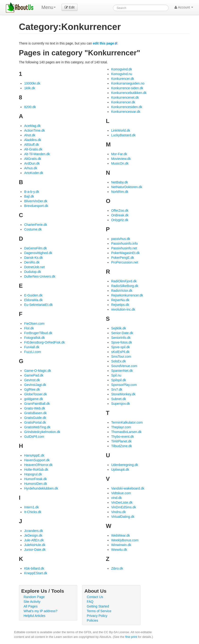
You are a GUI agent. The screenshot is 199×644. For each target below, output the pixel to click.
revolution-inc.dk (123, 309)
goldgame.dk (33, 399)
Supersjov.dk (120, 404)
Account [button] (184, 7)
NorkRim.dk (120, 192)
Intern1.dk (31, 507)
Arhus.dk (31, 168)
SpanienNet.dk (122, 371)
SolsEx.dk (118, 361)
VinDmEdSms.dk (124, 507)
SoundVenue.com (124, 366)
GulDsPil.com (34, 437)
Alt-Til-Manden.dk (37, 154)
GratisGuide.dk (35, 418)
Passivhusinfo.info (124, 243)
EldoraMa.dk (33, 300)
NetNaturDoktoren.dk (127, 187)
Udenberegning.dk (124, 465)
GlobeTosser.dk (35, 394)
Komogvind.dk (122, 69)
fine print (131, 637)
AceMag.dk (32, 126)
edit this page (104, 43)
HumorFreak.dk (35, 479)
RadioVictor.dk (122, 291)
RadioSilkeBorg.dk (125, 286)
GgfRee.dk (32, 389)
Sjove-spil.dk (120, 347)
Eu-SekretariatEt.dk (38, 305)
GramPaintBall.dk (37, 404)
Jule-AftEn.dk (34, 540)
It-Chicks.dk (33, 512)
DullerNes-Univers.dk (40, 276)
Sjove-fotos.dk (122, 342)
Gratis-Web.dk (35, 408)
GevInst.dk (32, 380)
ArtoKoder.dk (34, 173)
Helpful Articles (35, 616)
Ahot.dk (30, 135)
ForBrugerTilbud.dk (38, 333)
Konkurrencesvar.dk (126, 112)
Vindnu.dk (118, 512)
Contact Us (95, 597)
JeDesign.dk (33, 535)
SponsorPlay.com (124, 385)
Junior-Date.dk (35, 550)
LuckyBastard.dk (123, 135)
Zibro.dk (117, 568)
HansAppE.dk (34, 455)
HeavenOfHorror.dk (38, 465)
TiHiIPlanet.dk (121, 441)
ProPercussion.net (124, 262)
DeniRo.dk (32, 262)
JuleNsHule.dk (35, 545)
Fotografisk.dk (34, 338)
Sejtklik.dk (118, 328)
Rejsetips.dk (120, 305)
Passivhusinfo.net (124, 248)
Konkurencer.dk (122, 79)
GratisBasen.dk (35, 413)
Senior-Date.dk (122, 333)
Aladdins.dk (33, 140)
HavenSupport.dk (37, 460)
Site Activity (32, 602)
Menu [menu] (49, 7)
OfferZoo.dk (120, 211)
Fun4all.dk (32, 347)
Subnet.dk (118, 399)
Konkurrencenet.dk (125, 97)
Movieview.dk (121, 159)
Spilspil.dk (118, 380)
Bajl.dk (29, 196)
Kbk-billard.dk (34, 568)
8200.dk (30, 107)
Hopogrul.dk (33, 474)
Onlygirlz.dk (120, 220)
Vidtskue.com (121, 493)
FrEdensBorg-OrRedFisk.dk (44, 342)
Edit (70, 7)
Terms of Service (99, 611)
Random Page (34, 597)
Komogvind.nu (122, 74)
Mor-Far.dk (119, 154)
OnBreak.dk (120, 215)
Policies (92, 620)
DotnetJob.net (34, 267)
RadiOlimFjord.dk (124, 281)
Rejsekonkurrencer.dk (127, 295)
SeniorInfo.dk (121, 338)
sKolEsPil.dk (120, 352)
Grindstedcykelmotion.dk (42, 432)
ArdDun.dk (32, 163)
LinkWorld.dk (121, 130)
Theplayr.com (121, 427)
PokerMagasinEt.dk (125, 253)
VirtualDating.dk (123, 517)
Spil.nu (116, 375)
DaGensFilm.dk (35, 248)
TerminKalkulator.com (127, 422)
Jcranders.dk (33, 531)
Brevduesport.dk (36, 206)
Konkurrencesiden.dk (127, 107)
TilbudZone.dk (121, 446)
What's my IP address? (40, 611)
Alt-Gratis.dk (33, 149)
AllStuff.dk (31, 145)
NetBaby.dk (119, 182)
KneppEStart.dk (36, 573)
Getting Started (98, 606)
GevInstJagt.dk (35, 385)
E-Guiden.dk (33, 295)
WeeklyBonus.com (125, 540)
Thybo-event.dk (122, 437)
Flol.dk (29, 328)
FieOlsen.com (34, 324)
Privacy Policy (97, 616)
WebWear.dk (120, 535)
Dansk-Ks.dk (33, 258)
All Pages (31, 606)
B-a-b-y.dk (32, 192)
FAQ (90, 602)
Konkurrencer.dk (123, 102)
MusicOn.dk (120, 163)
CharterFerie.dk (35, 225)
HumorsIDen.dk (35, 484)
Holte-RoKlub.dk (36, 470)
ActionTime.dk (34, 130)
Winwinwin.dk (121, 545)
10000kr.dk (32, 83)
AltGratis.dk (33, 159)
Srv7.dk (117, 389)
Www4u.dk (119, 550)
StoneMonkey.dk (123, 394)
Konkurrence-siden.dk (127, 88)
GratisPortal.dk (35, 422)
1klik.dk (30, 88)
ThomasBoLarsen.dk (126, 432)
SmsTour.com (121, 356)
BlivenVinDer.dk (36, 201)
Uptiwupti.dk (120, 470)
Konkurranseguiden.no (128, 83)
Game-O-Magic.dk (37, 371)
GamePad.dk (34, 375)
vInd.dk (116, 498)
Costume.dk (33, 229)
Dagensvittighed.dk (38, 253)
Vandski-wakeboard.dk (128, 488)
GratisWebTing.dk (37, 427)
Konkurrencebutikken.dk (129, 93)
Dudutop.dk (33, 272)
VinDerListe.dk (122, 502)
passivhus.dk (121, 239)
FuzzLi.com (33, 352)
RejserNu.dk (120, 300)
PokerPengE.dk (122, 258)
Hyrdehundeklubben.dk (41, 488)
